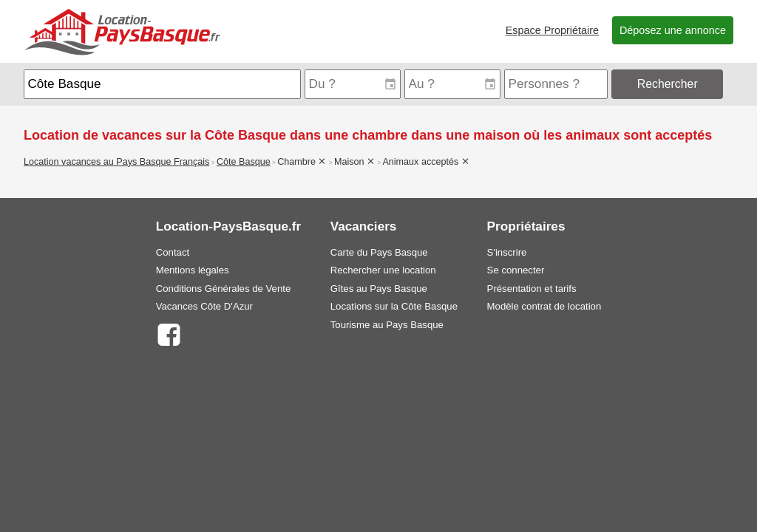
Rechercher (668, 84)
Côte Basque (244, 162)
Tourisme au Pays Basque (387, 325)
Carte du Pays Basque (379, 252)
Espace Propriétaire (552, 30)
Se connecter (516, 270)
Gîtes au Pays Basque (379, 289)
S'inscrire (507, 252)
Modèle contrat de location (544, 306)
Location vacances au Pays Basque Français (116, 162)
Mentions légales (193, 270)
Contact (173, 252)
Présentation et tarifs (532, 289)
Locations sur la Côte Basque (394, 306)
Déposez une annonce (673, 30)
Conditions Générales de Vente (224, 289)
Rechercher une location (383, 270)
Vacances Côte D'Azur (204, 306)
